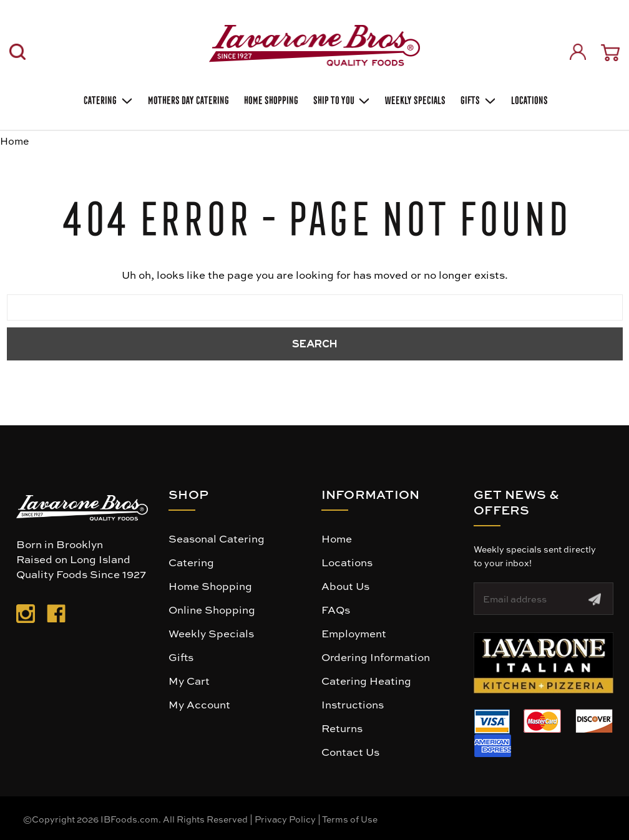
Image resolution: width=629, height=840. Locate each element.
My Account (199, 704)
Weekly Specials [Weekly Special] (414, 99)
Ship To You (341, 99)
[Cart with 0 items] (610, 53)
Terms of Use (350, 819)
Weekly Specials (211, 633)
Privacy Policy (285, 819)
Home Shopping (270, 99)
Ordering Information (376, 657)
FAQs (336, 609)
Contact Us (350, 751)
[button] (544, 663)
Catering (107, 99)
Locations (528, 99)
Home (337, 538)
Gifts (477, 99)
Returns (342, 728)
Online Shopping (212, 609)
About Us (345, 586)
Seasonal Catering (217, 538)
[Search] (17, 52)
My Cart (189, 680)
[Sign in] (578, 52)
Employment (354, 633)
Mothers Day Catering (187, 99)
